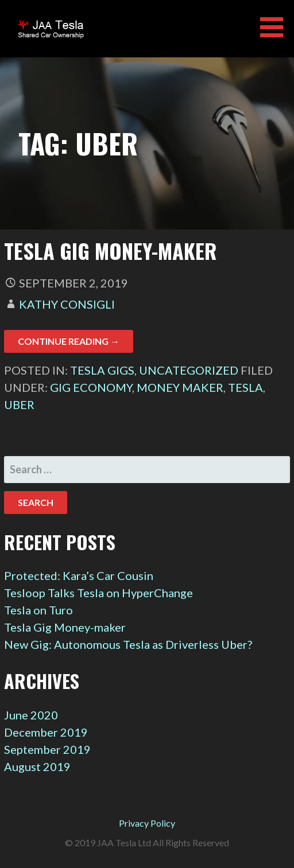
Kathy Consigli (67, 304)
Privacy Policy (147, 823)
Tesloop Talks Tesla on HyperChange (98, 593)
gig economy (91, 387)
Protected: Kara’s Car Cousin (79, 575)
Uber (19, 404)
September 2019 (47, 749)
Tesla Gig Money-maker (111, 250)
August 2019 (37, 766)
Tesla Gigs (102, 370)
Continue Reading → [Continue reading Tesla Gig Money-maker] (69, 341)
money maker (180, 387)
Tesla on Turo (38, 610)
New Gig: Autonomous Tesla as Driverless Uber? (128, 644)
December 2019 (46, 732)
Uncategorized (189, 370)
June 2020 (31, 715)
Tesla (245, 387)
